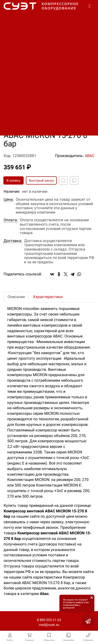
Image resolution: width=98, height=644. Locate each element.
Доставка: (13, 241)
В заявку (14, 180)
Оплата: (11, 220)
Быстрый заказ (41, 180)
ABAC (90, 156)
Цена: (9, 200)
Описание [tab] (16, 297)
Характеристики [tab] (48, 297)
